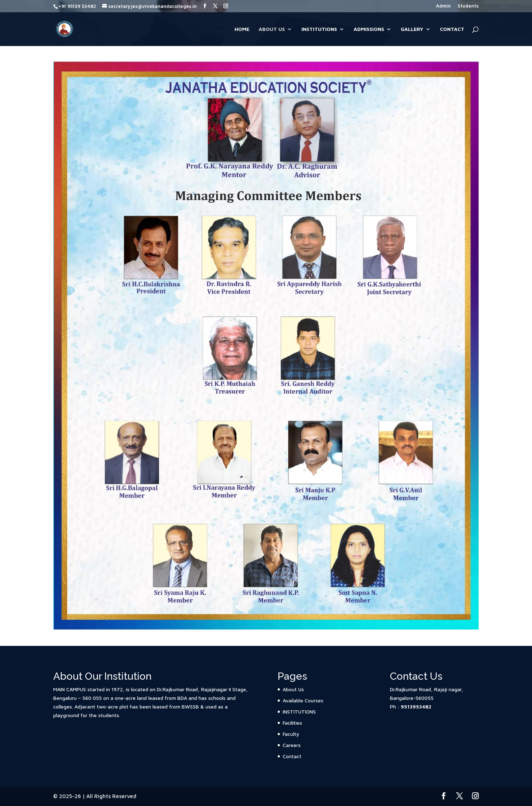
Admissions (369, 29)
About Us (272, 29)
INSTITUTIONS (319, 29)
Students (468, 6)
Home (242, 29)
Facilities (292, 723)
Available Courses (303, 700)
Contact (452, 29)
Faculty (291, 734)
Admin (443, 6)
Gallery (412, 29)
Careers (292, 745)
